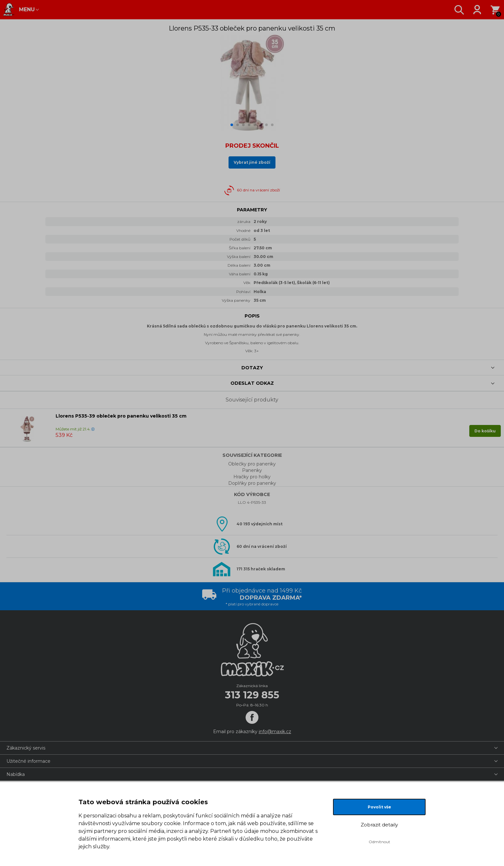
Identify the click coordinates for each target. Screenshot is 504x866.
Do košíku (485, 431)
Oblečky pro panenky (252, 464)
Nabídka (16, 774)
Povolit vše (379, 807)
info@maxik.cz (275, 732)
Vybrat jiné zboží (252, 162)
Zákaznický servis (26, 748)
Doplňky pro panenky (252, 483)
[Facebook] (252, 717)
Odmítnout (379, 842)
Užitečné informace (28, 761)
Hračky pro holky (252, 477)
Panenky (252, 470)
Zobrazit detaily (379, 825)
